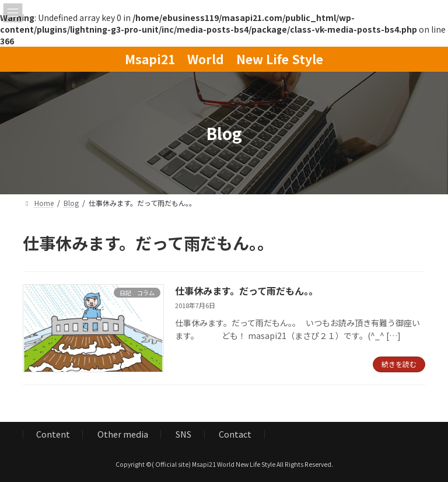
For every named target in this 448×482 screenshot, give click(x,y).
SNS (183, 434)
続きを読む (399, 364)
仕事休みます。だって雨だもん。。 (246, 291)
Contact (235, 434)
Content (53, 434)
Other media (123, 434)
